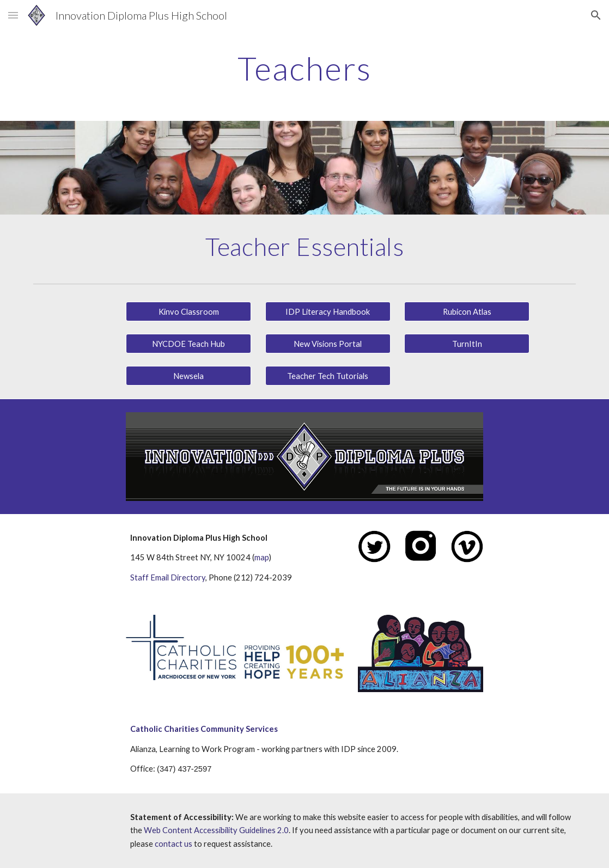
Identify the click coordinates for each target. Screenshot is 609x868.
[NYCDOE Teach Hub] (188, 344)
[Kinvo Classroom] (188, 311)
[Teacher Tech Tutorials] (328, 376)
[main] (304, 68)
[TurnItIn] (467, 344)
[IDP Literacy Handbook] (328, 311)
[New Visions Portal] (328, 344)
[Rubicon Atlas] (467, 311)
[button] (13, 15)
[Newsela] (188, 376)
